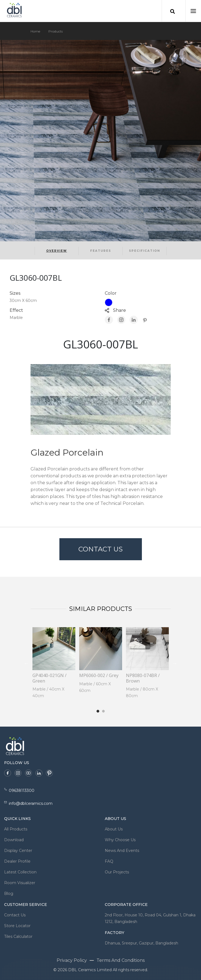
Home (35, 31)
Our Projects (117, 872)
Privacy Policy (72, 960)
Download (14, 840)
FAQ (109, 861)
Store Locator (17, 926)
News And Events (122, 851)
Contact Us (100, 549)
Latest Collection (20, 872)
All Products (16, 829)
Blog (9, 894)
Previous (26, 663)
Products (56, 31)
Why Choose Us (120, 840)
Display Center (18, 851)
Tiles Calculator (18, 936)
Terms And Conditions (121, 960)
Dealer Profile (17, 861)
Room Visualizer (20, 883)
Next (175, 663)
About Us (114, 829)
